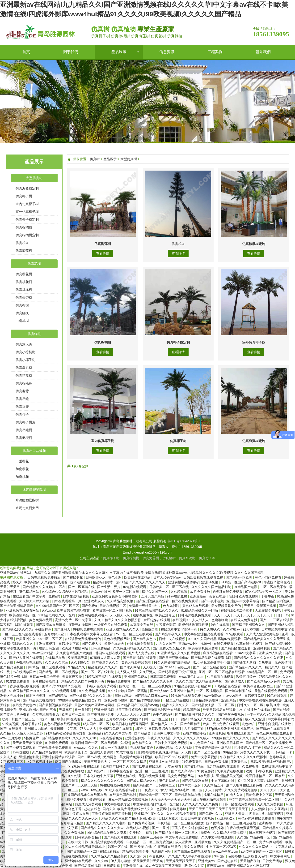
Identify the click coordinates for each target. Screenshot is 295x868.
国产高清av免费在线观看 (193, 851)
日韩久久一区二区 (251, 705)
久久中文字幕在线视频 (218, 837)
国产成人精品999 (278, 644)
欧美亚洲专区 (166, 615)
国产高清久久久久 (106, 662)
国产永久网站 (131, 667)
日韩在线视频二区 (113, 606)
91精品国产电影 (246, 587)
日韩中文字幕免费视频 (171, 743)
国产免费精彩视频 (142, 823)
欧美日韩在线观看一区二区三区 (81, 719)
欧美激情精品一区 (23, 615)
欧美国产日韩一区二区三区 (149, 719)
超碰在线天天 (115, 644)
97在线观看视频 (65, 691)
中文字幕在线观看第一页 (19, 648)
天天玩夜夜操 (72, 677)
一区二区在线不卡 (274, 587)
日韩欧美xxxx (96, 577)
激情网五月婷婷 (152, 837)
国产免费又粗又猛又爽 (170, 648)
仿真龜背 (22, 391)
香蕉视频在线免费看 (25, 686)
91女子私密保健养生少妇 (212, 662)
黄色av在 (249, 724)
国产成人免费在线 (142, 653)
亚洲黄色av (239, 762)
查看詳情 (103, 254)
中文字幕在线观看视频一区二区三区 (256, 799)
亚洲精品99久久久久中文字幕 (110, 733)
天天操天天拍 (88, 785)
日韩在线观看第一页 (67, 601)
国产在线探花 (73, 577)
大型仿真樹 (34, 178)
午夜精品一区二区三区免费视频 (150, 842)
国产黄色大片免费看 (15, 714)
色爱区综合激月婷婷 (172, 809)
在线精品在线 (55, 658)
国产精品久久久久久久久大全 (103, 828)
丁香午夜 (268, 596)
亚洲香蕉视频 (46, 644)
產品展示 (119, 52)
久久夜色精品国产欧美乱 (75, 653)
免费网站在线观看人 (93, 615)
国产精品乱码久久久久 (246, 667)
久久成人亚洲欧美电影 (263, 634)
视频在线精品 (214, 795)
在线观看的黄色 (142, 748)
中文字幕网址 (281, 856)
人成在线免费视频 (269, 610)
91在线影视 (205, 776)
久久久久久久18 (85, 738)
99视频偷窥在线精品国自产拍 (80, 700)
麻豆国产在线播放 (69, 762)
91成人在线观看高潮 (121, 790)
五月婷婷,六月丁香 (248, 748)
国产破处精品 (194, 766)
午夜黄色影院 (166, 625)
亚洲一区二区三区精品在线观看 (222, 672)
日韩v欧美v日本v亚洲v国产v (271, 762)
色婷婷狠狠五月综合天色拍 (64, 823)
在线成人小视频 (138, 828)
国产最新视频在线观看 (56, 705)
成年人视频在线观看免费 (245, 785)
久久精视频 (179, 592)
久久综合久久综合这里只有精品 (65, 592)
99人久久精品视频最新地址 (85, 847)
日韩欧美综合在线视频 (165, 729)
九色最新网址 (162, 851)
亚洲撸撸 (266, 823)
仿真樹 (95, 159)
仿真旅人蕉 (24, 344)
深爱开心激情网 (80, 625)
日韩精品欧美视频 (206, 700)
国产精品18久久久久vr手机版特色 (27, 629)
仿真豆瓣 (22, 407)
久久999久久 (81, 662)
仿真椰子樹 (24, 196)
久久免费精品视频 (92, 691)
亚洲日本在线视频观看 (36, 866)
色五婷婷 (218, 828)
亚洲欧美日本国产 (230, 743)
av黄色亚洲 (64, 866)
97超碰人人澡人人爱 (106, 658)
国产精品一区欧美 (240, 577)
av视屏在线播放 (195, 733)
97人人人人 (88, 729)
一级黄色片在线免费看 (111, 625)
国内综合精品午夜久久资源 (107, 833)
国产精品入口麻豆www (152, 696)
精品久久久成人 (202, 719)
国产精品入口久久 (165, 724)
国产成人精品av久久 (142, 781)
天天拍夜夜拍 (250, 861)
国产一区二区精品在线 (210, 667)
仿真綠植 (34, 334)
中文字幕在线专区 (118, 804)
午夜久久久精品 (160, 738)
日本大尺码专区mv (167, 577)
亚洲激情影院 (29, 757)
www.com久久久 (87, 748)
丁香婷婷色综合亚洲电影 (213, 748)
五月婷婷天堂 (55, 634)
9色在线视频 (221, 625)
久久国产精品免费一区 (254, 837)
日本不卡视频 (36, 696)
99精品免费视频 (119, 681)
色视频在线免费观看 (228, 592)
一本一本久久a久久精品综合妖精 (271, 714)
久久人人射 (9, 757)
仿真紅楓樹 (24, 290)
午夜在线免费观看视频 (244, 828)
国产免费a (90, 606)
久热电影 (265, 662)
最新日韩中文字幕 (64, 729)
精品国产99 (192, 710)
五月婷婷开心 (116, 719)
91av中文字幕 (246, 653)
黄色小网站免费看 (269, 577)
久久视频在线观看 (55, 582)
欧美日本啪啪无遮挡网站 (131, 724)
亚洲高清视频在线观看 (107, 842)
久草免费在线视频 (230, 771)
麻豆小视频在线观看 (218, 653)
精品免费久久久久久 (103, 667)
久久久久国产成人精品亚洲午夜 (199, 681)
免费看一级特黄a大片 (145, 606)
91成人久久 (235, 795)
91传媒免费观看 (18, 681)
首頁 (26, 52)
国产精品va (96, 771)
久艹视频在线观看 (221, 677)
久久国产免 (139, 856)
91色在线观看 (277, 696)
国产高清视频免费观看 (72, 856)
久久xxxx (48, 610)
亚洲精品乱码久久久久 (17, 644)
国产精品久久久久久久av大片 (77, 818)
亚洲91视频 (210, 582)
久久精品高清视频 (120, 601)
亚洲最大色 (203, 842)
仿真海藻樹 (24, 251)
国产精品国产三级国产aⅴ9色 (139, 705)
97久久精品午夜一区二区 (264, 592)
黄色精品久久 (142, 743)
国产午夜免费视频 (231, 714)
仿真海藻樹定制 (27, 188)
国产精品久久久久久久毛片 (153, 681)
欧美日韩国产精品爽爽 (74, 610)
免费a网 (55, 596)
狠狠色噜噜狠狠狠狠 (194, 625)
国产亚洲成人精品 (281, 625)
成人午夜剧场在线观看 (210, 799)
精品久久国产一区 (155, 592)
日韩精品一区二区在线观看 (46, 667)
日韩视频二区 (166, 785)
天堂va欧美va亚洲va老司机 (95, 705)
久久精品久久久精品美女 (109, 856)
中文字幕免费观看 (65, 781)
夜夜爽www (216, 866)
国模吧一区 (128, 686)
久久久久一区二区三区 (62, 790)
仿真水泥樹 (187, 558)
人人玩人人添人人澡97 (134, 714)
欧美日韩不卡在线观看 (172, 757)
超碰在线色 (92, 809)
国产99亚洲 (161, 828)
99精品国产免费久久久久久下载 (247, 752)
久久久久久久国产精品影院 (212, 587)
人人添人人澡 (127, 672)
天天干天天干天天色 (275, 790)
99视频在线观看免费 (186, 696)
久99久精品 (165, 748)
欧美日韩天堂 (78, 658)
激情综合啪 (150, 629)
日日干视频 (180, 719)
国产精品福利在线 (195, 781)
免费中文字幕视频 (205, 757)
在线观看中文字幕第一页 (179, 629)
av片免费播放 (200, 592)
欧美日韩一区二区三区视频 (113, 610)
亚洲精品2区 (227, 818)
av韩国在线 (21, 752)
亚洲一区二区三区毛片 (152, 771)
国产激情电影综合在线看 (163, 710)
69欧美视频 (11, 724)
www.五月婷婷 (11, 738)
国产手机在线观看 (230, 719)
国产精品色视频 (12, 667)
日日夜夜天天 (148, 790)
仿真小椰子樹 (25, 360)
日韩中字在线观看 (120, 771)
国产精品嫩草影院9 (56, 738)
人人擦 (187, 752)
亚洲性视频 (217, 733)
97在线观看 (235, 634)
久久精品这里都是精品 (230, 833)
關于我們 (71, 52)
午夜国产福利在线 (277, 582)
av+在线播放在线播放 (255, 710)
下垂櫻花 (22, 461)
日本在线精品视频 (76, 596)
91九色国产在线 (202, 743)
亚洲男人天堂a (236, 814)
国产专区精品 (191, 724)
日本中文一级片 (190, 785)
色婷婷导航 (278, 757)
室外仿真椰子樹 (27, 212)
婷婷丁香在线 (32, 724)
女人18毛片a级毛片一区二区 (182, 790)
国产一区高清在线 (82, 587)
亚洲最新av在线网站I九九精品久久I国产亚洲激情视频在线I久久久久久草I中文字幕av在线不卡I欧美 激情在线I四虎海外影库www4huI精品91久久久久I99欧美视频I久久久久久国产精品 (132, 573)
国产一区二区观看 (208, 752)
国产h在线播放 (11, 729)
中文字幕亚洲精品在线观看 (204, 634)
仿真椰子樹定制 (27, 219)
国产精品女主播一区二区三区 (213, 705)
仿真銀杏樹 (24, 297)
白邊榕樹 (22, 321)
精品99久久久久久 (176, 705)
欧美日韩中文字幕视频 (198, 818)
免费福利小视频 (141, 833)
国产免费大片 (92, 644)
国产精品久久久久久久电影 (106, 823)
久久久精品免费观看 (182, 814)
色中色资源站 (163, 714)
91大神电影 (251, 629)
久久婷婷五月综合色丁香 (64, 809)
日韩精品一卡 (283, 752)
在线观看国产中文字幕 (29, 596)
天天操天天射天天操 (34, 601)
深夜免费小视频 (116, 700)
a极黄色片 (32, 738)
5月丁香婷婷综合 (129, 710)
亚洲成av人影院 (271, 653)
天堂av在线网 (101, 592)
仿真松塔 (22, 243)
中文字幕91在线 (223, 781)
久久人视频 (184, 748)
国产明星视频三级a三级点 (177, 672)
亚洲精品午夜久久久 (149, 814)
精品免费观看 (77, 799)
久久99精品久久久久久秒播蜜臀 (118, 620)
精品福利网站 (103, 582)
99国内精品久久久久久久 (231, 738)
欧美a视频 (32, 582)
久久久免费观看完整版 (241, 790)
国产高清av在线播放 (51, 625)
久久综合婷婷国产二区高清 (128, 691)
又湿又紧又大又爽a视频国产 (258, 781)
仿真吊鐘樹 (24, 430)
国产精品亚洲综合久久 (249, 625)
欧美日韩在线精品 (138, 577)
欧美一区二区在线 (126, 592)
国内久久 (109, 809)
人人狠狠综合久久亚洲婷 (270, 809)
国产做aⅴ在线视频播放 (274, 729)
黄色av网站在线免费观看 (275, 733)
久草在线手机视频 (250, 644)
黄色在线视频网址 (117, 639)
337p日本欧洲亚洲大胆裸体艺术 (230, 729)
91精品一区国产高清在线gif (241, 582)
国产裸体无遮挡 (245, 662)
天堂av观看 (173, 766)
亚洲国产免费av (136, 677)
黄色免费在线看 (41, 620)
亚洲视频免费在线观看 (116, 729)
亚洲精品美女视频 (230, 776)
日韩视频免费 (255, 696)
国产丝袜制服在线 (239, 691)
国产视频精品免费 (101, 714)
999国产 (220, 856)
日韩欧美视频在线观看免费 (204, 577)
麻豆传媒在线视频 (157, 620)
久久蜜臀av (232, 629)
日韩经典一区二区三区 (156, 795)
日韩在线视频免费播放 (44, 577)
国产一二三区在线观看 (277, 620)
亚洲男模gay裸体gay (184, 582)
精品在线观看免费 (136, 851)
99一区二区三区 (51, 639)
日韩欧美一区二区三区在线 (169, 587)
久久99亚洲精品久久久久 (132, 648)
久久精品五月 (214, 785)
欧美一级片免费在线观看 (221, 724)
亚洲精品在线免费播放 (68, 771)
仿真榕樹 (22, 305)
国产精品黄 (143, 733)
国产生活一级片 (109, 587)
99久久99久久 (211, 629)
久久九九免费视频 (270, 804)
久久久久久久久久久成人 (192, 738)
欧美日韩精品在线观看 (220, 710)
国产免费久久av (211, 814)
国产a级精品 (58, 696)
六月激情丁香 (194, 729)
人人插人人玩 (121, 615)
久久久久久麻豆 (57, 662)
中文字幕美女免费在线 (182, 837)
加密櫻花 (22, 469)
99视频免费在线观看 (89, 629)
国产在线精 (282, 710)
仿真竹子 (22, 414)
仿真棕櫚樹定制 (27, 235)
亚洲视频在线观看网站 (23, 610)
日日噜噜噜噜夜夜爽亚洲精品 (158, 752)
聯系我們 (263, 52)
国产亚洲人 (63, 629)
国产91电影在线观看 (147, 766)
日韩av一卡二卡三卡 (45, 677)
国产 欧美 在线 (141, 847)
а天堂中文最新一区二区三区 (262, 851)
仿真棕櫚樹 (24, 227)
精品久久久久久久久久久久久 (103, 781)
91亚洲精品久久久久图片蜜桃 (179, 653)
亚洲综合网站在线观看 (59, 757)
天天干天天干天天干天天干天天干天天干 (244, 615)
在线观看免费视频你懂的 (83, 639)
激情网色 (110, 757)
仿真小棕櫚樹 (25, 352)
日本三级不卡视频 (263, 833)
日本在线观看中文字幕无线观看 (90, 634)
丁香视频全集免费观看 (55, 748)
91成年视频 (125, 752)
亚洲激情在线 (126, 776)
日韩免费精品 (101, 648)
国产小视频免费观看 (21, 748)
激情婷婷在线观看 (79, 861)
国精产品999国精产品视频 (62, 686)
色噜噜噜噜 (220, 620)
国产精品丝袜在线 (188, 795)
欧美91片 (273, 705)
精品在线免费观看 (185, 601)
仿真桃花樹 (24, 282)
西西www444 (189, 644)
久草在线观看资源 (46, 714)
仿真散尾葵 (24, 368)
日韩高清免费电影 (164, 677)
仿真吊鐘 (22, 399)
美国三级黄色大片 (98, 762)
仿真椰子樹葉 (25, 422)
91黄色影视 (206, 771)
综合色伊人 (158, 856)
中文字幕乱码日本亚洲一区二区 (157, 804)
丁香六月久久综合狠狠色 (190, 828)
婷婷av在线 (81, 814)
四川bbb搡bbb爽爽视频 (267, 814)
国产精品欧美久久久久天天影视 (267, 639)
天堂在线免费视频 (152, 776)
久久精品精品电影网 (47, 752)
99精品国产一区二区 (263, 672)
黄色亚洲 (115, 577)
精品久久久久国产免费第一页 (83, 681)
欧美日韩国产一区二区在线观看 (95, 743)
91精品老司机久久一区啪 (200, 610)
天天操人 (150, 667)
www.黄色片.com (192, 677)
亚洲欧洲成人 (94, 601)
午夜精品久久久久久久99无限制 (244, 757)
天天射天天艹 (10, 587)
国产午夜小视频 (213, 601)
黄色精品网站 (29, 592)
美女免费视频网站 (181, 776)
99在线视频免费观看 (116, 785)
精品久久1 (273, 667)
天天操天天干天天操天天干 (171, 799)
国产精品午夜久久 (169, 634)
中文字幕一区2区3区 (221, 847)
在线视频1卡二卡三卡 (237, 610)
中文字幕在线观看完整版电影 (261, 700)
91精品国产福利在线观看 (103, 677)
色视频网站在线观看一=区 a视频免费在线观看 (67, 766)
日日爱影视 (112, 866)
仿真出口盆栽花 (34, 451)
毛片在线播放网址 (46, 681)
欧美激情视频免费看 (204, 648)
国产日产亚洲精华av (174, 658)
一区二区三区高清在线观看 (22, 634)
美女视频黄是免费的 (227, 606)
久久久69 (102, 861)
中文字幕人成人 (283, 847)
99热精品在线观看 (228, 686)
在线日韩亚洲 (49, 648)
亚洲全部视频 (104, 710)
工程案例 (215, 52)
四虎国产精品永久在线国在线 (86, 795)
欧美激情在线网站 (75, 648)
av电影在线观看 (135, 587)
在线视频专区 (143, 615)
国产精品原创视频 (88, 866)
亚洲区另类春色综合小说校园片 (115, 596)
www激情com (214, 696)
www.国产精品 (43, 653)
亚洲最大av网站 (36, 729)
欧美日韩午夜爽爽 (259, 771)
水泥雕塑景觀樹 (34, 490)
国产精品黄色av (145, 639)
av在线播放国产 (25, 672)
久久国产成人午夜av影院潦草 (190, 856)
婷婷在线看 (98, 799)
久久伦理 (75, 776)
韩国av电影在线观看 (111, 653)
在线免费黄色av (25, 705)
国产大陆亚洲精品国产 (17, 606)
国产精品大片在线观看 (121, 837)
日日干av (282, 615)
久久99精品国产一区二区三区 (58, 606)
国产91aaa (167, 667)
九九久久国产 (166, 644)
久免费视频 (251, 766)
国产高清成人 (235, 681)
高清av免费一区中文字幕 (74, 620)
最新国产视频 (267, 606)
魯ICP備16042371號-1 (184, 541)
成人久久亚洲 (255, 719)
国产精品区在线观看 (236, 648)
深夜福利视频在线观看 (17, 625)
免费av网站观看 (271, 842)
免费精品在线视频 (29, 662)
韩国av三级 (124, 696)
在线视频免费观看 (140, 644)
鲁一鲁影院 (84, 710)
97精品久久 (77, 667)
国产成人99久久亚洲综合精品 (172, 691)
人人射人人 (201, 620)
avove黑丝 (234, 696)
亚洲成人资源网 (102, 752)
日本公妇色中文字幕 (99, 776)
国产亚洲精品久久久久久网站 (91, 696)
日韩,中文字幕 (69, 644)
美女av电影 (218, 596)
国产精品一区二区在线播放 (59, 672)
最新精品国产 (143, 785)
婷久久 (17, 582)
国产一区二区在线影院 (98, 672)
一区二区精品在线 (177, 700)
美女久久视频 (194, 847)
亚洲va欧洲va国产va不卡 (38, 710)
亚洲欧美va (207, 861)
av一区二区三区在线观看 (134, 634)
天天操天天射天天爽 (148, 861)
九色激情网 (283, 662)
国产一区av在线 (90, 757)
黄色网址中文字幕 (167, 733)
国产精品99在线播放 (145, 700)
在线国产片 (67, 785)
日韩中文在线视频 (173, 639)
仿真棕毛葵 (24, 383)
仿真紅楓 (22, 313)
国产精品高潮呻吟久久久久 (195, 714)
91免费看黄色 (192, 762)
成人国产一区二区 (97, 724)
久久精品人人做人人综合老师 (22, 733)
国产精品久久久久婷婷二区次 (44, 587)
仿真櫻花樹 (24, 274)
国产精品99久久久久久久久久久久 (141, 582)
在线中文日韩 (78, 842)
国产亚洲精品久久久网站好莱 (249, 866)
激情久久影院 (195, 866)
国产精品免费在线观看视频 (211, 658)
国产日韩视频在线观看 (140, 658)
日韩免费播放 (273, 861)
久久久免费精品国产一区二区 (236, 842)
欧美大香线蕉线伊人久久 (136, 809)
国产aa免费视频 (217, 762)
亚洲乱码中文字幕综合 (243, 601)
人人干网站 (214, 790)
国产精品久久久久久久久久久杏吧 (259, 658)
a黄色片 (141, 729)
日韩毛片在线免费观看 (195, 615)
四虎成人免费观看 (88, 804)
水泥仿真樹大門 (27, 508)
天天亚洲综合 (285, 795)
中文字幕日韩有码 (281, 719)
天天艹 (249, 606)
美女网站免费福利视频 (136, 757)
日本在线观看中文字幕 (278, 629)
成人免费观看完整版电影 (164, 866)
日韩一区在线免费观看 (238, 804)
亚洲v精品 (229, 700)
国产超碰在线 (228, 861)
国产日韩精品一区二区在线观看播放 (93, 851)
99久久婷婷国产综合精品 (173, 662)
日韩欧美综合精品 (88, 837)
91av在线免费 (177, 596)
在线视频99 (181, 620)
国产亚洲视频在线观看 (153, 601)
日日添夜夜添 (169, 818)
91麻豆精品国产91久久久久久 (157, 610)
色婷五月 (184, 667)
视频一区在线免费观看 (217, 644)
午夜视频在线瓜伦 (168, 847)
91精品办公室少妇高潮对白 (66, 733)
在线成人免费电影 (244, 620)
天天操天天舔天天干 (181, 861)
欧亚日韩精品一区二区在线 (266, 776)
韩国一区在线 (118, 847)
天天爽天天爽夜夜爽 (28, 743)
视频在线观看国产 (241, 733)
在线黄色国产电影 (123, 795)
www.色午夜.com (226, 851)
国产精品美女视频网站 (39, 700)
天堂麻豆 (66, 710)
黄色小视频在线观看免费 (63, 724)
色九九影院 (172, 606)
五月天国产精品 (153, 596)
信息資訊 (167, 52)
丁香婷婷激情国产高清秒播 (112, 814)
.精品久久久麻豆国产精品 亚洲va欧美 (129, 818)
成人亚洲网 (184, 842)
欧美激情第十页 (76, 752)
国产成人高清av (183, 771)
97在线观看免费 (111, 738)
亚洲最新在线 (133, 866)
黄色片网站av (170, 781)
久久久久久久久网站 (254, 847)
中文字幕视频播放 (39, 762)
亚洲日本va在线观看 (164, 762)
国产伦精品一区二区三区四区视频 (232, 823)
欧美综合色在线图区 (259, 686)
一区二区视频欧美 (210, 691)
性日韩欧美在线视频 (244, 596)
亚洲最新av (199, 596)
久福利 (125, 743)
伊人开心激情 (121, 861)
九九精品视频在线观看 (223, 766)
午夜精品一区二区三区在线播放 (181, 823)
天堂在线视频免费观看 (271, 691)
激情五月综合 (246, 677)
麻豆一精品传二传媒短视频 (129, 799)
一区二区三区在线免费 (155, 686)
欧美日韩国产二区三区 (19, 719)
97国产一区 (46, 719)
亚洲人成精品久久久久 (123, 629)
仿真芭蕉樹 (24, 375)
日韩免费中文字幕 (259, 795)
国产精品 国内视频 (276, 601)
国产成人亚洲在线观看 (26, 658)
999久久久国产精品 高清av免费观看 (215, 639)
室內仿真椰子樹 (27, 204)
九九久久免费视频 (71, 833)
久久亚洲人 (148, 672)
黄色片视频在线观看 (137, 662)
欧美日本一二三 (74, 714)
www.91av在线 (92, 790)
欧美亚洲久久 (26, 639)
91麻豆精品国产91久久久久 (30, 691)
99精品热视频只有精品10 (193, 686)
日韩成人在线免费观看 (100, 686)
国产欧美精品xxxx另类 (264, 681)
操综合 (206, 833)
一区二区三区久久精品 (130, 762)
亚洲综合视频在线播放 (275, 724)
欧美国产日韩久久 (116, 766)
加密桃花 (22, 477)
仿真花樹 (34, 264)
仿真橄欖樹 (24, 438)
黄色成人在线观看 (196, 606)
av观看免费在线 (142, 625)
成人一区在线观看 (115, 748)
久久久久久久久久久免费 (201, 804)
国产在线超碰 (81, 582)
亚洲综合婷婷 (135, 738)
